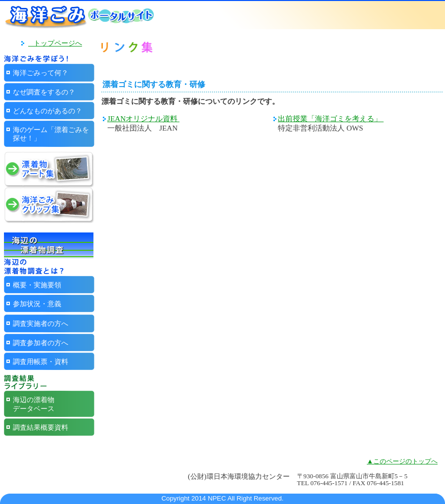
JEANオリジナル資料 (143, 118)
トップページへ (55, 43)
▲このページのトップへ (402, 461)
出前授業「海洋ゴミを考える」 (331, 118)
